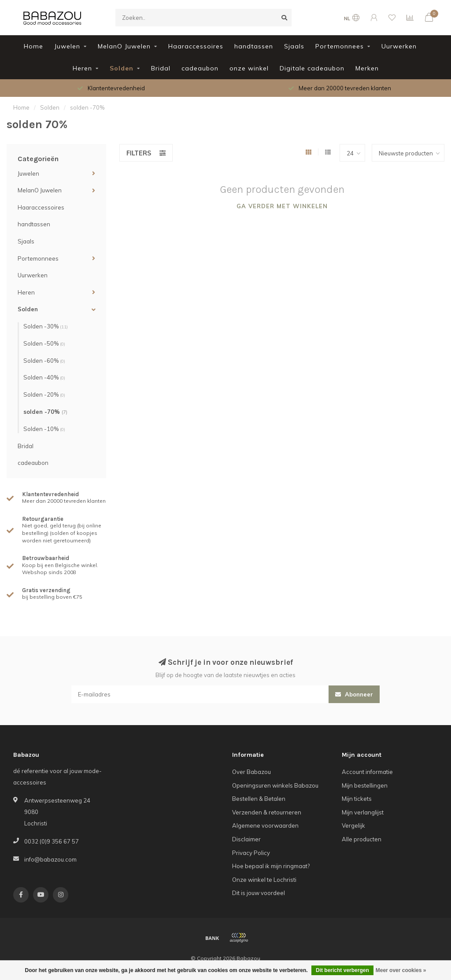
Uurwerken (399, 46)
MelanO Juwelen (124, 46)
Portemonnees (340, 46)
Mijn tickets (357, 799)
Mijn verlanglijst (363, 812)
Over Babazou (251, 772)
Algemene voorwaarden (265, 825)
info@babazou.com (50, 859)
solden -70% (45, 412)
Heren (82, 68)
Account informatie (367, 772)
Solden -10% (44, 429)
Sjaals (294, 46)
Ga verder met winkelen (282, 206)
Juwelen (67, 46)
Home (33, 46)
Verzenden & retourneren (267, 812)
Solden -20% (44, 394)
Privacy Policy (251, 853)
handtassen (254, 46)
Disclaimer (246, 839)
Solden (122, 68)
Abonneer (354, 694)
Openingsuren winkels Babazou (275, 785)
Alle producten (362, 839)
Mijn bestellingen (365, 785)
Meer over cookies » (401, 970)
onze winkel (249, 68)
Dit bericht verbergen (342, 970)
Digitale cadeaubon (312, 68)
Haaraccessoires (196, 46)
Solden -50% (44, 343)
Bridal (161, 68)
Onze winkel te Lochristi (264, 880)
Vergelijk (353, 825)
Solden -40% (44, 377)
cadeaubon (200, 68)
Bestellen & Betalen (259, 799)
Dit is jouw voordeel (259, 893)
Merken (367, 68)
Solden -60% (44, 361)
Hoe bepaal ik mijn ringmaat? (271, 866)
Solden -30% (46, 326)
